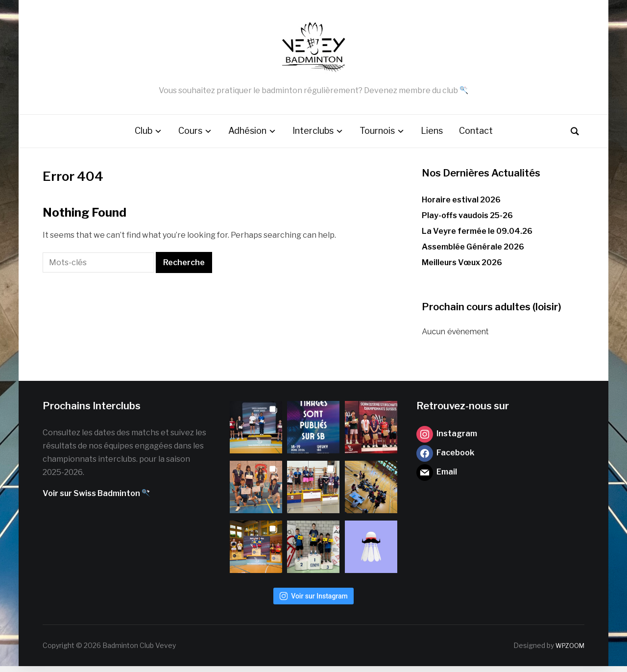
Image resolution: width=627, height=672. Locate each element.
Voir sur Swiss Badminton (96, 500)
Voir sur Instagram (313, 602)
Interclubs (313, 137)
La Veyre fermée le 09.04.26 (477, 237)
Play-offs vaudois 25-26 (467, 221)
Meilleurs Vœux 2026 (462, 269)
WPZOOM (568, 651)
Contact (476, 137)
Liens (432, 137)
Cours (190, 137)
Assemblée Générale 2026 (473, 253)
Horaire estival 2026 (461, 206)
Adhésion (247, 137)
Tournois (377, 137)
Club (144, 137)
